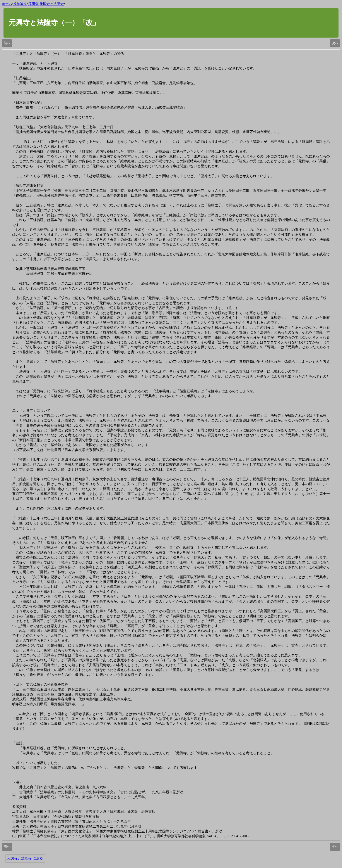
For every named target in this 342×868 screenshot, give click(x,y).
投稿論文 (20, 4)
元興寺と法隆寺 (52, 4)
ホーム (7, 4)
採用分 (33, 4)
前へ (7, 43)
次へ (335, 43)
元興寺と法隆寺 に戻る (25, 858)
